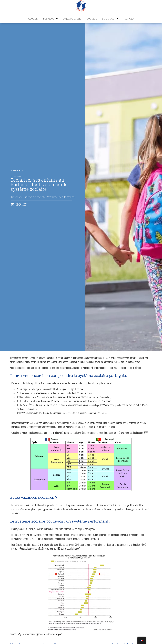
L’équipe (92, 19)
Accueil (33, 19)
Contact (129, 19)
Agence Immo (72, 19)
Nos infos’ (111, 19)
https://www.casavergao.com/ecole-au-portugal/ (40, 634)
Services (50, 19)
